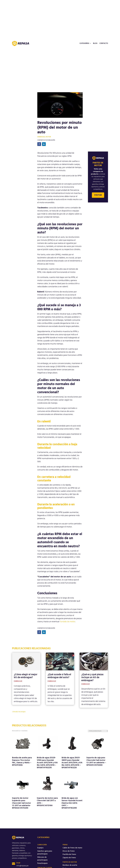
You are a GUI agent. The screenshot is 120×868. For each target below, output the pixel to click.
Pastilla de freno (69, 854)
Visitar (98, 195)
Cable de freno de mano (72, 848)
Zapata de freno (69, 858)
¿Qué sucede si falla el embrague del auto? (59, 676)
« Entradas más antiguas (19, 712)
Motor (48, 137)
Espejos (40, 848)
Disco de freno (69, 851)
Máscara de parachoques (42, 859)
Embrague (41, 137)
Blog (95, 44)
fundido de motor (67, 622)
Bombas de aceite (70, 865)
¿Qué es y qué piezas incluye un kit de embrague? (92, 678)
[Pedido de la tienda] (98, 731)
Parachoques (42, 863)
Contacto (104, 44)
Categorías (84, 44)
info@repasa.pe (22, 866)
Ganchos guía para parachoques (45, 853)
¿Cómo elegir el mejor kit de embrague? (26, 676)
